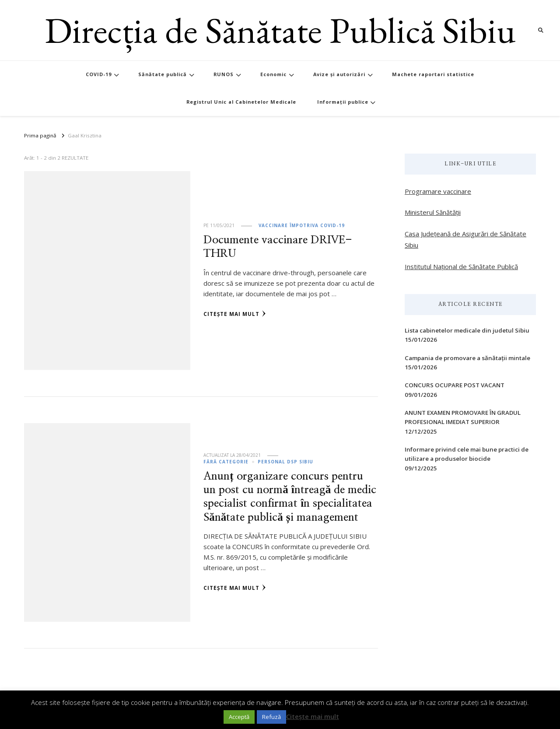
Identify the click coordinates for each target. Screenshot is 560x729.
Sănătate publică (163, 74)
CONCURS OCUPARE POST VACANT (455, 385)
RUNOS (224, 74)
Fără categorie (226, 462)
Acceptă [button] (239, 717)
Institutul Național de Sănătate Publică (461, 266)
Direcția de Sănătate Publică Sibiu (280, 30)
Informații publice (343, 102)
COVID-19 (99, 74)
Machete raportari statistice (433, 74)
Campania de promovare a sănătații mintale (467, 358)
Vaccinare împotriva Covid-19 (302, 225)
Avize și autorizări (339, 74)
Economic (273, 74)
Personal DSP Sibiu (285, 462)
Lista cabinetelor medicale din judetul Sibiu (467, 330)
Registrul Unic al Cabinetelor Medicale (241, 102)
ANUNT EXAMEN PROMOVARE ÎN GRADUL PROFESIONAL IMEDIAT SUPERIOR (463, 417)
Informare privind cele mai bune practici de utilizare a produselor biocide (467, 454)
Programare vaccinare (438, 191)
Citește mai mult (235, 314)
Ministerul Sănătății (433, 212)
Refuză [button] (271, 717)
